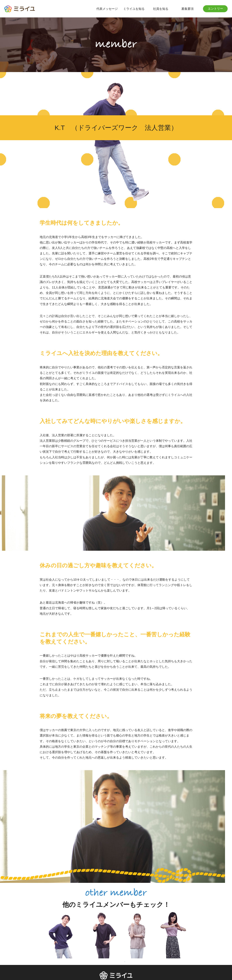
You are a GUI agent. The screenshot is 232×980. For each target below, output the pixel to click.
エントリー (215, 9)
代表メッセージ (107, 9)
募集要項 (188, 9)
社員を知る (161, 9)
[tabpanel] (67, 935)
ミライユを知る (134, 9)
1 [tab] (125, 962)
